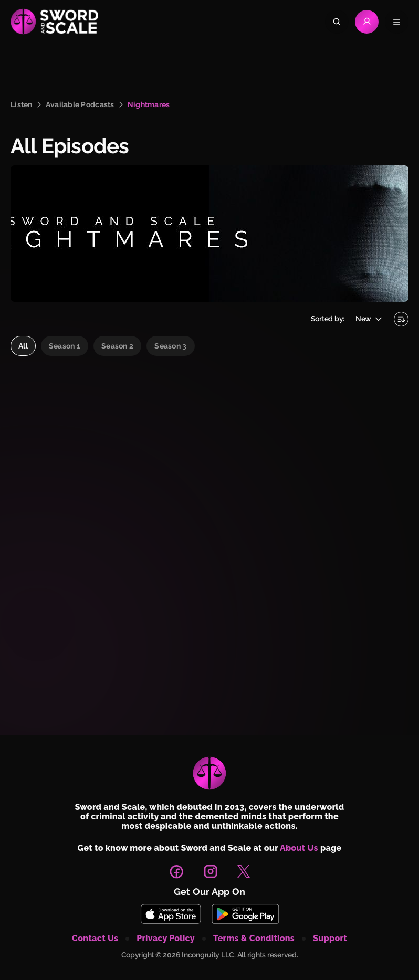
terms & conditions (254, 939)
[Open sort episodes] (369, 319)
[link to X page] (244, 871)
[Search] (337, 22)
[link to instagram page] (211, 871)
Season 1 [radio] (65, 346)
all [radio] (23, 346)
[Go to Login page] (367, 22)
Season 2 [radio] (117, 346)
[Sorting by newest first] (401, 319)
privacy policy (166, 939)
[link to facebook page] (176, 871)
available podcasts (80, 104)
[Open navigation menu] (397, 22)
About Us (299, 848)
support (330, 939)
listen (22, 104)
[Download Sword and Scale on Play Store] (245, 914)
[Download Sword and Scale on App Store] (170, 914)
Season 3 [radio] (170, 346)
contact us (95, 939)
